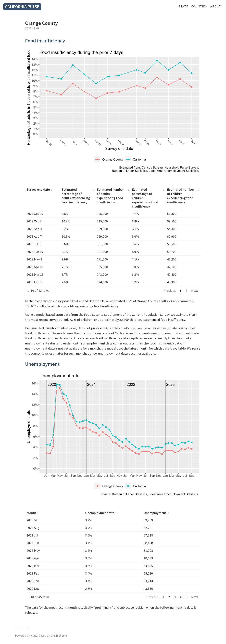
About (216, 6)
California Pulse (22, 7)
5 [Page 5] (186, 597)
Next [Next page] (195, 290)
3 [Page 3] (175, 597)
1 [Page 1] (181, 290)
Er (57, 636)
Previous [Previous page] (170, 290)
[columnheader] (43, 198)
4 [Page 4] (181, 597)
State (183, 6)
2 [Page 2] (186, 290)
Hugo (34, 636)
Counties (199, 6)
